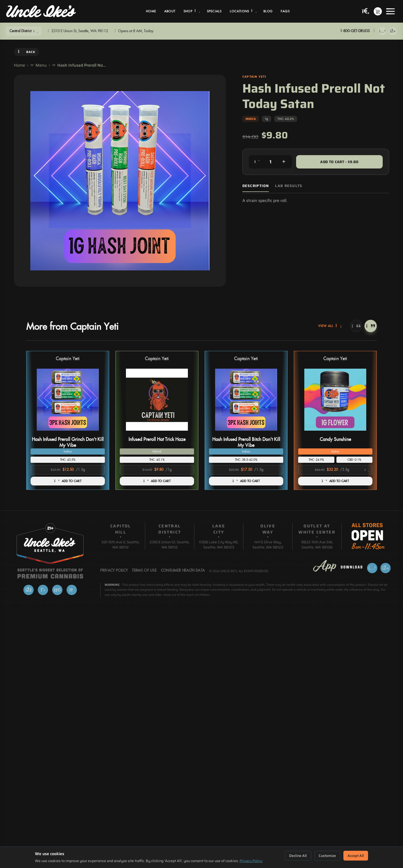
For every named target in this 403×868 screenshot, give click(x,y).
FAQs (285, 11)
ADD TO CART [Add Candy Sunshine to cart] (335, 481)
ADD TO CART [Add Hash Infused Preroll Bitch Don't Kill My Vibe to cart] (246, 481)
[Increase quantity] (284, 162)
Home (151, 11)
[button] (68, 420)
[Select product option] (335, 470)
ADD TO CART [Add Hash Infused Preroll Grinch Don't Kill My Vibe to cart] (68, 481)
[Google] (72, 590)
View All (330, 326)
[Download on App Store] (382, 31)
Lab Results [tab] (289, 186)
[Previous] (356, 326)
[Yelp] (57, 590)
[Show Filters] (24, 31)
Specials (214, 11)
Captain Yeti (68, 359)
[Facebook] (29, 590)
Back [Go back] (27, 52)
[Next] (371, 326)
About (170, 11)
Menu (41, 65)
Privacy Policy (251, 861)
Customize (327, 856)
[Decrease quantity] (257, 162)
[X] (43, 590)
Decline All (298, 856)
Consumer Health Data (183, 571)
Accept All (356, 856)
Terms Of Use (144, 571)
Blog (268, 11)
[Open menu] (390, 11)
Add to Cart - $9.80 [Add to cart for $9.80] (339, 162)
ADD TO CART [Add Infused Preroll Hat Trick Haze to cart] (157, 481)
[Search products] (366, 11)
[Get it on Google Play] (393, 31)
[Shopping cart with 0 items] (378, 11)
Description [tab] (256, 186)
